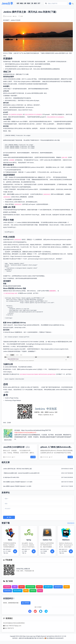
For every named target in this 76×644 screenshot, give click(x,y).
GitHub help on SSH (20, 328)
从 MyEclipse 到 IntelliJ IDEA (11, 477)
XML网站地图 (28, 638)
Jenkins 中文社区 (16, 20)
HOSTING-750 (18, 184)
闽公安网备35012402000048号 (54, 638)
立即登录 (26, 603)
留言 (35, 3)
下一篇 (70, 457)
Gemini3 (33, 591)
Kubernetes (8, 591)
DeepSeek (7, 587)
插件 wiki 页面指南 (11, 212)
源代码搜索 (29, 202)
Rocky (40, 591)
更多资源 (71, 523)
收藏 (21, 16)
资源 (28, 3)
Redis (26, 591)
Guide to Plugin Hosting (12, 398)
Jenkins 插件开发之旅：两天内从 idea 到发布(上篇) (18, 469)
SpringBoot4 (48, 587)
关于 (39, 3)
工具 (32, 3)
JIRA (48, 172)
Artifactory (15, 245)
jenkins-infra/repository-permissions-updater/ (59, 240)
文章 (25, 3)
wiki (51, 172)
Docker (67, 587)
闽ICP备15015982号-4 (38, 638)
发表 (9, 517)
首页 (18, 3)
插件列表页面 (13, 367)
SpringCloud (58, 587)
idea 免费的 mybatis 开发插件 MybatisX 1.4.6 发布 (17, 486)
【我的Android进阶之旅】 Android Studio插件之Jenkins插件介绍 (21, 473)
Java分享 (7, 4)
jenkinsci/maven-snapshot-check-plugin (30, 66)
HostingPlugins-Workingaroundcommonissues (39, 344)
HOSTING (17, 180)
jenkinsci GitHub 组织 (37, 167)
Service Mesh (18, 591)
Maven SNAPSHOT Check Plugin (30, 215)
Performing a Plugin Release (13, 400)
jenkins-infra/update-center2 (29, 369)
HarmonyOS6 (30, 587)
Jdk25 (15, 587)
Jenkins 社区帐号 (31, 172)
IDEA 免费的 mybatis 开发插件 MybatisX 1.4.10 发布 (18, 482)
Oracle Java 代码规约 (22, 122)
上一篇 (33, 457)
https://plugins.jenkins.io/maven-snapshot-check (55, 349)
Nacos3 (39, 587)
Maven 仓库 (58, 172)
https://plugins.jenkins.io (24, 82)
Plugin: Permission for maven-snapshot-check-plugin (25, 256)
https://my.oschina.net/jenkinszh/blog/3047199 (36, 430)
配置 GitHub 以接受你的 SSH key (55, 325)
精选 (21, 3)
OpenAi (22, 587)
